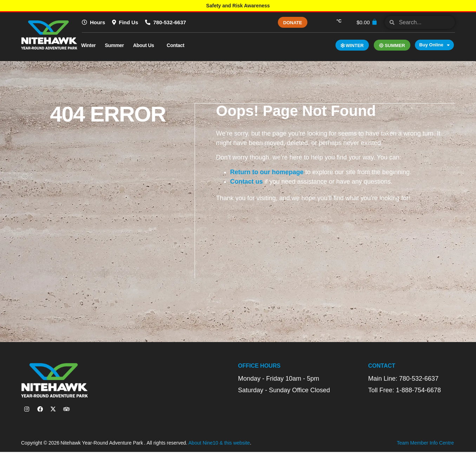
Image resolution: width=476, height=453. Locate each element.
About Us (145, 45)
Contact (177, 45)
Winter (89, 45)
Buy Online (434, 45)
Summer (115, 45)
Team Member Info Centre (425, 444)
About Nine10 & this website (219, 444)
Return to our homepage (267, 172)
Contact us (247, 181)
